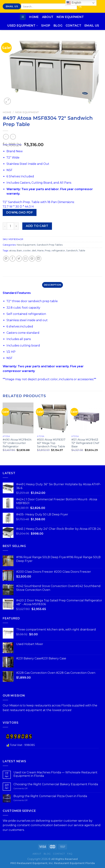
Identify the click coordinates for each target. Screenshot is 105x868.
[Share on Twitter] (19, 259)
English (74, 3)
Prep (48, 251)
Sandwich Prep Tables (50, 245)
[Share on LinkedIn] (38, 259)
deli (34, 251)
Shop (46, 26)
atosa (12, 251)
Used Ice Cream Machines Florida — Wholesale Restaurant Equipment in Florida (55, 774)
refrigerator (58, 251)
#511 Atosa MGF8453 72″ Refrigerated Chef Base (85, 443)
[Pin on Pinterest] (32, 259)
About (48, 17)
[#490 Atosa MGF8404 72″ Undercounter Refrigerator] (18, 418)
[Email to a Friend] (25, 259)
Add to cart (37, 226)
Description (52, 285)
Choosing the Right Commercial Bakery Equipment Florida (56, 784)
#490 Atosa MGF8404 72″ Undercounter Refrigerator (17, 443)
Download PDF (20, 212)
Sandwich (72, 251)
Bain (19, 251)
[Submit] (80, 6)
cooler (27, 251)
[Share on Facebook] (12, 259)
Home (34, 17)
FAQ (70, 854)
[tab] (52, 285)
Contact (73, 26)
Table (82, 251)
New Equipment (70, 17)
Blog (58, 26)
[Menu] (23, 17)
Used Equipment (23, 26)
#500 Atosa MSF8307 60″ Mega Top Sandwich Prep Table (51, 443)
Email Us (92, 26)
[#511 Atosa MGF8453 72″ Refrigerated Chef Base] (87, 418)
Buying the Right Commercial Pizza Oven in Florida (50, 796)
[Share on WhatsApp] (6, 259)
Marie (40, 251)
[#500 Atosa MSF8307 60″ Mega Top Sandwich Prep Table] (52, 418)
